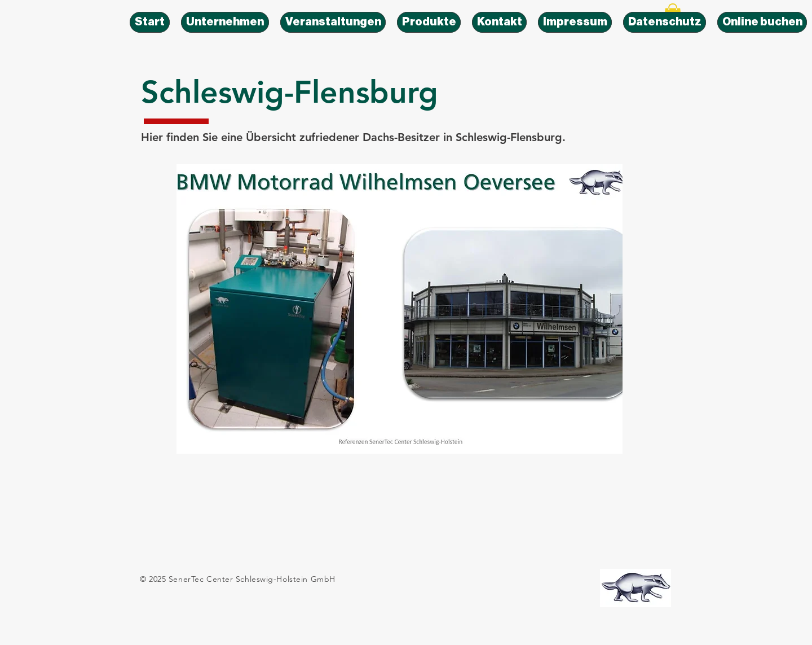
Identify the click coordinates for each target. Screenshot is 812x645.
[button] (400, 309)
